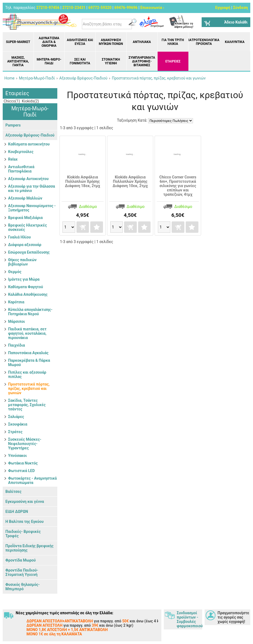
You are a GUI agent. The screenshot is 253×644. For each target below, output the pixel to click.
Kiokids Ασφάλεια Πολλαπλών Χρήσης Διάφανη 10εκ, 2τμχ (130, 181)
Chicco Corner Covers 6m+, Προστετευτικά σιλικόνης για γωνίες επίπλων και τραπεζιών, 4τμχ (178, 186)
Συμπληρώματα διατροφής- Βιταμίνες (142, 61)
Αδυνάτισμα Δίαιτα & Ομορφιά (49, 42)
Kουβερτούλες (21, 152)
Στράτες (15, 432)
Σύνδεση (241, 8)
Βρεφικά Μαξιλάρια (25, 218)
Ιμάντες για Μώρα (24, 279)
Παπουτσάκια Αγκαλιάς (28, 353)
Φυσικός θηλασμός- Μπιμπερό (23, 587)
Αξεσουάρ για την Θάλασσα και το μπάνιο (31, 188)
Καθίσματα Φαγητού (26, 287)
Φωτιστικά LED (21, 471)
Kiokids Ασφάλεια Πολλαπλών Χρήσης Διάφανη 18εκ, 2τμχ (82, 181)
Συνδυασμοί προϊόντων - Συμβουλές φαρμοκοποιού (189, 619)
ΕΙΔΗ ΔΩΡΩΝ (17, 512)
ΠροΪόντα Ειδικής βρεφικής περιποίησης (29, 548)
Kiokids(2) (30, 101)
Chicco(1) (11, 101)
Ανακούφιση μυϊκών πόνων (111, 42)
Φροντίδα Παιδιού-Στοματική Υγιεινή (22, 572)
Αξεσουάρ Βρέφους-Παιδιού (30, 135)
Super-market (18, 42)
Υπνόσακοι (17, 456)
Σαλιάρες (16, 417)
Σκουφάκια (18, 424)
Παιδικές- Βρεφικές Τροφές (23, 534)
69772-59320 (100, 8)
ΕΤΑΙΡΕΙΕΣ (173, 61)
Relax (13, 159)
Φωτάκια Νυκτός (23, 463)
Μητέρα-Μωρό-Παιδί (49, 61)
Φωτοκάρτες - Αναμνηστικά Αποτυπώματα (32, 480)
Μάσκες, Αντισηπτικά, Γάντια (18, 61)
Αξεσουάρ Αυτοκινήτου (28, 179)
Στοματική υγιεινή (111, 61)
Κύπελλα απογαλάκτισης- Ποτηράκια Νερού (30, 312)
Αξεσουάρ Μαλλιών (25, 198)
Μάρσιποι (16, 321)
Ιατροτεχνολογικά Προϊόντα (204, 42)
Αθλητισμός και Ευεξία (80, 42)
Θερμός (15, 272)
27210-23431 (74, 8)
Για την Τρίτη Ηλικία (173, 42)
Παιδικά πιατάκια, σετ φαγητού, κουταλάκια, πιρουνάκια (27, 333)
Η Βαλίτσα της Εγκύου (24, 522)
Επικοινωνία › (152, 8)
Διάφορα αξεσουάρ (25, 245)
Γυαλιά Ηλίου (19, 237)
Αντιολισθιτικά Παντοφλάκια (21, 169)
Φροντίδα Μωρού (21, 560)
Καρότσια (16, 302)
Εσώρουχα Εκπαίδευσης (29, 252)
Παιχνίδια (16, 345)
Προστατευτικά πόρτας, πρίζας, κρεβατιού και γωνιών (29, 389)
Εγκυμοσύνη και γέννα (25, 502)
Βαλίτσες (13, 492)
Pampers (13, 125)
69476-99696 (126, 8)
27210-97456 (48, 8)
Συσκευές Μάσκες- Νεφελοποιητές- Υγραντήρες (25, 444)
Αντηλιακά (142, 42)
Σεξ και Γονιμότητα (80, 61)
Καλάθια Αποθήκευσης (28, 294)
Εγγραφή (223, 8)
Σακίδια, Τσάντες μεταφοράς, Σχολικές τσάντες (27, 405)
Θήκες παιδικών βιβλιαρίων (22, 262)
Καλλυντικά (235, 42)
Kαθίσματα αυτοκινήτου (29, 144)
